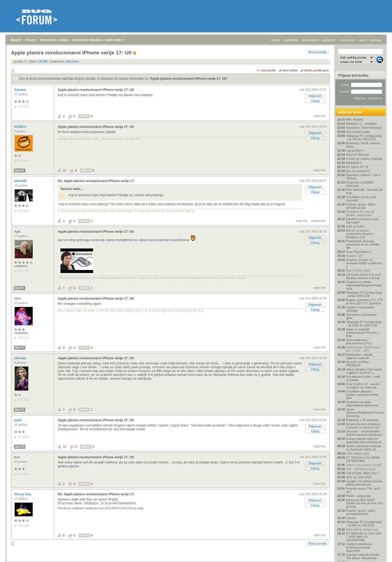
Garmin (351, 518)
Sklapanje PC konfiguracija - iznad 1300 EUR (364, 294)
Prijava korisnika (353, 75)
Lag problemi (355, 151)
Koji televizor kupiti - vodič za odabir (363, 378)
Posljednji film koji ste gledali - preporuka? (360, 213)
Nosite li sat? (355, 256)
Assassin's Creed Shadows (364, 128)
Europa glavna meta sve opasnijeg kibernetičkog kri (364, 440)
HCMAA (21, 127)
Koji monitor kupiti (358, 132)
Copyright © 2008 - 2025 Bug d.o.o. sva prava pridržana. (196, 560)
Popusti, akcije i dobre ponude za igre (361, 206)
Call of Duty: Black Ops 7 (363, 473)
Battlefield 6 (354, 163)
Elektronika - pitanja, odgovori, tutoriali (360, 356)
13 (65, 447)
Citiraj (315, 101)
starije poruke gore (316, 70)
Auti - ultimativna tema (361, 469)
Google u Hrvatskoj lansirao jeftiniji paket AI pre (364, 483)
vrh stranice (377, 554)
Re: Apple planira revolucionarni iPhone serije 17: (96, 181)
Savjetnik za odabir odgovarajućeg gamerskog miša (364, 285)
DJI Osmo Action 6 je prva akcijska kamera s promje (363, 276)
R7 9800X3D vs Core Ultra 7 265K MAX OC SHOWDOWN (364, 537)
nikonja (20, 358)
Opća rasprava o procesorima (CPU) (359, 342)
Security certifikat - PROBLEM (358, 364)
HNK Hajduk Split (358, 453)
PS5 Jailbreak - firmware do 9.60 (364, 191)
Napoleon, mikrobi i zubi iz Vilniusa (363, 177)
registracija (291, 40)
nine (18, 299)
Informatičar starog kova (362, 529)
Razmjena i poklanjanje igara (362, 316)
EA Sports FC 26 (357, 167)
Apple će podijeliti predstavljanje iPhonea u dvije (362, 333)
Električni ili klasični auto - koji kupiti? (363, 221)
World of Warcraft (358, 155)
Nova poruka (318, 52)
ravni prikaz (290, 70)
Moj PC (20, 171)
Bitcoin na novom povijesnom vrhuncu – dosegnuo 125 (361, 234)
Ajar (18, 232)
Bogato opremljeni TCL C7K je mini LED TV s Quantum (365, 302)
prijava (275, 40)
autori (363, 40)
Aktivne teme (350, 112)
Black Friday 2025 (358, 271)
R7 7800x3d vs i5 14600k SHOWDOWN (363, 459)
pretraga (376, 40)
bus (18, 457)
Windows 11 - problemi (361, 124)
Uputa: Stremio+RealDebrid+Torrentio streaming (365, 413)
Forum (31, 40)
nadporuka (318, 221)
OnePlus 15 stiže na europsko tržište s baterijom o (364, 263)
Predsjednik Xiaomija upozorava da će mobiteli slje (363, 244)
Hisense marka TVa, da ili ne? (363, 490)
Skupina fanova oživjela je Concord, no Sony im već (363, 426)
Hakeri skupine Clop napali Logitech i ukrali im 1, (364, 371)
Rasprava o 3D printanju (362, 420)
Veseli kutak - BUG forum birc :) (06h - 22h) (363, 349)
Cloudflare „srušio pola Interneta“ (361, 199)
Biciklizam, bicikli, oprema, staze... (363, 145)
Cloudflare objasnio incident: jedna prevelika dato (362, 395)
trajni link (319, 116)
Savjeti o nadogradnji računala (360, 309)
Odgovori (315, 96)
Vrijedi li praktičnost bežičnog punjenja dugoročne (359, 547)
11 (65, 170)
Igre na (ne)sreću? (358, 171)
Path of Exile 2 (356, 226)
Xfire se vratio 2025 (359, 477)
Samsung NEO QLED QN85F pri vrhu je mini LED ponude (364, 503)
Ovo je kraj (23, 494)
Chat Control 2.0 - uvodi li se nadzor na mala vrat (363, 386)
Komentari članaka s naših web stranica (103, 40)
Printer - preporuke (359, 496)
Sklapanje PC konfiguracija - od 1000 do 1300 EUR (364, 324)
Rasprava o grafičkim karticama (360, 184)
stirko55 (21, 181)
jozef (18, 420)
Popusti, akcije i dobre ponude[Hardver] (361, 512)
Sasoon (21, 90)
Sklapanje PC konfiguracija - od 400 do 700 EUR (364, 524)
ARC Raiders (355, 119)
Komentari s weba (54, 40)
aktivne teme (310, 40)
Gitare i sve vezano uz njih (364, 465)
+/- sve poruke (266, 70)
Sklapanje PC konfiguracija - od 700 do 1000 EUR (364, 137)
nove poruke (347, 40)
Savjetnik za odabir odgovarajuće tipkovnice (362, 404)
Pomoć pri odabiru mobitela (364, 159)
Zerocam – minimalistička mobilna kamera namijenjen (364, 433)
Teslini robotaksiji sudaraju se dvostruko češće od (363, 448)
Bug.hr (16, 40)
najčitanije (329, 40)
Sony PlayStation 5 (359, 252)
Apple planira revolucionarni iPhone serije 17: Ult (188, 79)
